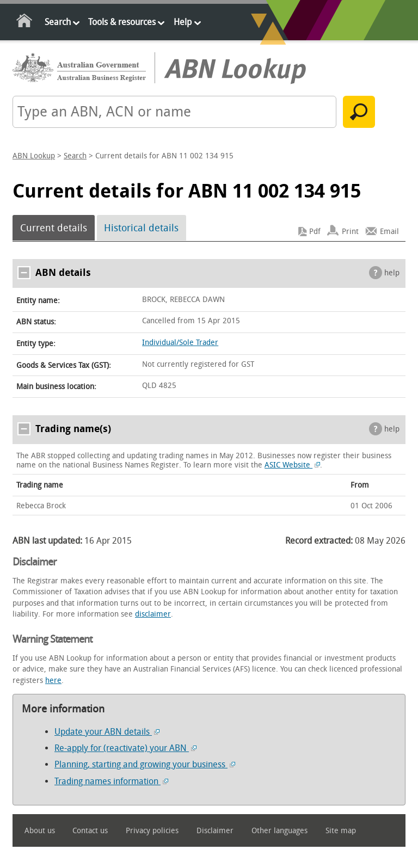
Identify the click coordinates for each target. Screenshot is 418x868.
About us (40, 831)
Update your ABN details (107, 732)
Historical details (141, 228)
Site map (341, 831)
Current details (54, 228)
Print (350, 232)
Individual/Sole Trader (180, 343)
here (53, 681)
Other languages (279, 831)
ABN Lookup (34, 156)
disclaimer (153, 614)
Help (183, 22)
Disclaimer (215, 831)
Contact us (90, 831)
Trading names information (111, 781)
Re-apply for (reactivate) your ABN (125, 748)
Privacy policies (152, 831)
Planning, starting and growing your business (145, 764)
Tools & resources (122, 22)
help (392, 273)
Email (389, 232)
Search (58, 22)
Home (25, 23)
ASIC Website (292, 465)
